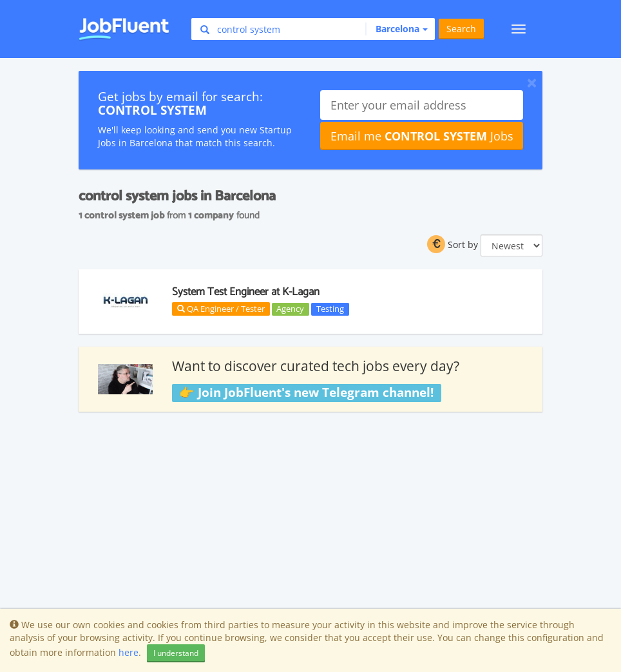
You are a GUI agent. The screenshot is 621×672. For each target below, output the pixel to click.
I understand (176, 653)
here (129, 652)
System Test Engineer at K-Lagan (246, 292)
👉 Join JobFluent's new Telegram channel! (306, 392)
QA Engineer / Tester (221, 309)
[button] (396, 29)
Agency (290, 309)
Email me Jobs (422, 136)
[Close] (532, 82)
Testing (330, 309)
